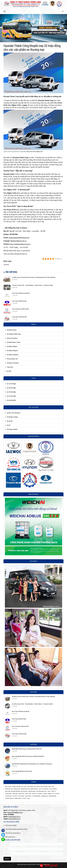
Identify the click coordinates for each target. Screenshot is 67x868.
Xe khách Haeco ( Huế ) (14, 342)
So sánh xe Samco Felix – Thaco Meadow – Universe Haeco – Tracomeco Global (33, 285)
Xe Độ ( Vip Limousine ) (14, 413)
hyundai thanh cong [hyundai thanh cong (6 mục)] (25, 789)
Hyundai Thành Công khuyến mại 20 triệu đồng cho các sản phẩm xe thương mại (32, 764)
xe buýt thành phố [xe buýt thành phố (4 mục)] (36, 796)
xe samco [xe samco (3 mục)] (24, 798)
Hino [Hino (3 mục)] (53, 786)
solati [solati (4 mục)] (27, 794)
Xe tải (9, 425)
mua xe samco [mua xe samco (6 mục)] (45, 789)
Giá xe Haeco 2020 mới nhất (19, 301)
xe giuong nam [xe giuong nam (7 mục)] (44, 796)
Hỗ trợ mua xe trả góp (11, 825)
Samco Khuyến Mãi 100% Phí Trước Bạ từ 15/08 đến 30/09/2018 (28, 756)
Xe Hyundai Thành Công (14, 334)
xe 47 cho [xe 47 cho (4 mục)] (15, 796)
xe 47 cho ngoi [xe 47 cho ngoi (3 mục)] (21, 796)
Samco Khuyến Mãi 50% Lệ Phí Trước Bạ (22, 771)
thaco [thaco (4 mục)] (30, 794)
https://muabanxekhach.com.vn (20, 244)
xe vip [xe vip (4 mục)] (28, 798)
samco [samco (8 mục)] (49, 791)
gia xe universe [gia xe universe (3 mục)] (44, 786)
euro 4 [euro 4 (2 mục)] (25, 786)
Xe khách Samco (12, 330)
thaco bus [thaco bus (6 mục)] (34, 794)
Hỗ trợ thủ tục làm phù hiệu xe (13, 833)
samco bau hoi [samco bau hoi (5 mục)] (8, 794)
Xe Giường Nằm (11, 400)
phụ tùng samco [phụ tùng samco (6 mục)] (32, 791)
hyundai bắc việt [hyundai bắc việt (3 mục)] (9, 789)
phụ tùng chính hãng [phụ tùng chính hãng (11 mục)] (16, 791)
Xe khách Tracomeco (13, 363)
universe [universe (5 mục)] (45, 794)
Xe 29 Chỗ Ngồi (11, 388)
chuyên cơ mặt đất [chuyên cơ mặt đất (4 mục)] (16, 786)
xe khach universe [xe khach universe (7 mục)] (9, 798)
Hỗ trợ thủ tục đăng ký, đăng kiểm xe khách (16, 829)
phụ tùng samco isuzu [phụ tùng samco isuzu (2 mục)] (42, 791)
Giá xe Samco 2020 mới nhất (19, 317)
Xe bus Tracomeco (12, 338)
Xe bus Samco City (12, 359)
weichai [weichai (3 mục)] (49, 794)
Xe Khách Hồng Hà (12, 351)
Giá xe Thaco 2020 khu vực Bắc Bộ (21, 293)
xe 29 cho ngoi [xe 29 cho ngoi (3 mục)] (8, 796)
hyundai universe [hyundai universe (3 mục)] (34, 789)
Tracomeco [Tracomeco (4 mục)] (40, 794)
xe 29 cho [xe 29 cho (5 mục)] (57, 794)
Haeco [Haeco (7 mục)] (50, 786)
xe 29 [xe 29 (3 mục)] (53, 794)
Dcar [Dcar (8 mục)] (22, 786)
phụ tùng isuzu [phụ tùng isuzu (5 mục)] (24, 791)
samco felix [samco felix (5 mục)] (15, 794)
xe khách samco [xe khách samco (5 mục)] (18, 798)
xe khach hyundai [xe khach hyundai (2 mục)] (52, 796)
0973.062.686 (51, 866)
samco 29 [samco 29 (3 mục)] (53, 791)
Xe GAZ (9, 371)
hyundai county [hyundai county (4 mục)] (17, 789)
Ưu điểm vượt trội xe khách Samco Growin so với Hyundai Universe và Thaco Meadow (34, 277)
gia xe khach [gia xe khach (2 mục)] (30, 786)
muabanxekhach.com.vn (14, 817)
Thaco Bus (10, 367)
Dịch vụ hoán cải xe (10, 837)
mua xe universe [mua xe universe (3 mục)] (53, 789)
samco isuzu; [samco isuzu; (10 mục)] (22, 794)
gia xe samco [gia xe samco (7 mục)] (37, 786)
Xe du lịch (10, 421)
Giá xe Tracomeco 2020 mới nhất (20, 309)
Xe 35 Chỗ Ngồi (11, 392)
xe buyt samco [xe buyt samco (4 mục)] (28, 796)
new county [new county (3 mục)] (8, 791)
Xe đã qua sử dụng (12, 417)
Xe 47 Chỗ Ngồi (11, 396)
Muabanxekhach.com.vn (18, 241)
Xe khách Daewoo (12, 346)
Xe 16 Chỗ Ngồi (11, 384)
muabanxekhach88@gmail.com (19, 238)
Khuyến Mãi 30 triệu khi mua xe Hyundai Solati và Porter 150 (27, 749)
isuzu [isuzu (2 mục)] (40, 789)
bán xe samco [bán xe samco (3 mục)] (8, 786)
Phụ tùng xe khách (12, 429)
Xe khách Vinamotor (13, 355)
